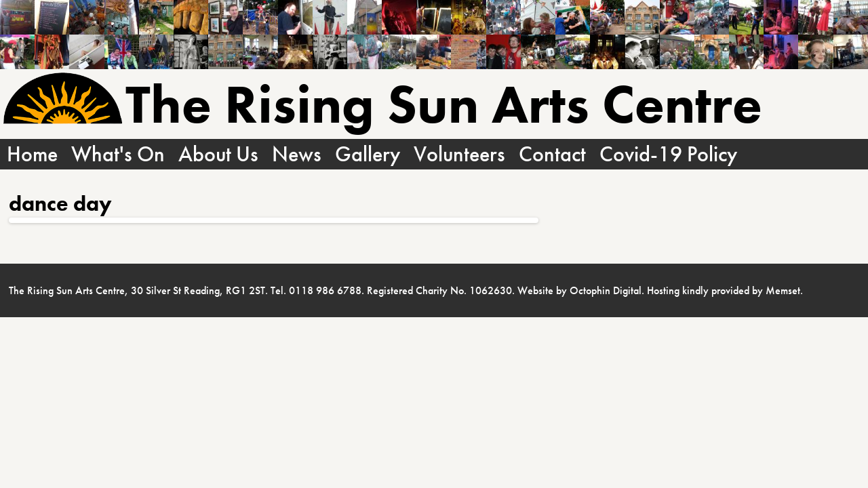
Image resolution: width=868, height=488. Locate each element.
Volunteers (459, 154)
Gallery (368, 154)
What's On (118, 154)
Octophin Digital (606, 290)
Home (32, 154)
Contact (552, 154)
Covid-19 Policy (668, 154)
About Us (218, 154)
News (297, 154)
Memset (783, 290)
